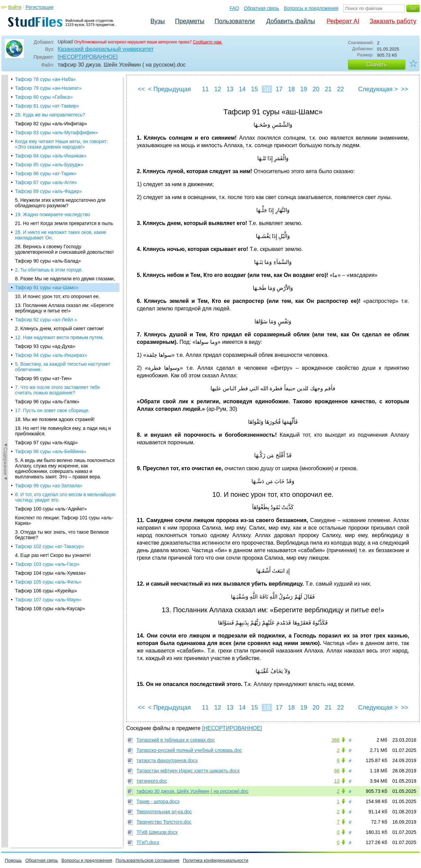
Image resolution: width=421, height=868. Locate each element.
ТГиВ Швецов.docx (157, 832)
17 (279, 89)
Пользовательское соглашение (148, 860)
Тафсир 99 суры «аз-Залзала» (49, 288)
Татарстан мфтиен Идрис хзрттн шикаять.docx (188, 771)
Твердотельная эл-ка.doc (164, 812)
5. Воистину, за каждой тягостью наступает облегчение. (63, 169)
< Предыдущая (170, 89)
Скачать (377, 64)
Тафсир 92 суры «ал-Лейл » (46, 122)
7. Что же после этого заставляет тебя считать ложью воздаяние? (57, 192)
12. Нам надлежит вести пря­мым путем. (59, 139)
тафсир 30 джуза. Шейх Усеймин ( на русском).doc (192, 791)
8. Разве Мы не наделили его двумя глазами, (65, 81)
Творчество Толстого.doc (164, 822)
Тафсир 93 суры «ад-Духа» (45, 148)
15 (255, 89)
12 (218, 89)
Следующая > (378, 89)
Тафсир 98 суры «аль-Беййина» (50, 253)
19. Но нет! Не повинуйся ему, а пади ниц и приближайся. (63, 233)
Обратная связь (262, 8)
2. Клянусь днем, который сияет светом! (59, 130)
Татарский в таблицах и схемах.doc (176, 740)
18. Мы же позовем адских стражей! (55, 221)
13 (230, 89)
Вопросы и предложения (311, 8)
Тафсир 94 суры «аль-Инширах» (51, 157)
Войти (15, 7)
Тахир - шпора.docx (158, 801)
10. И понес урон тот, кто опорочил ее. (57, 98)
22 (340, 89)
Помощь (13, 860)
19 (304, 89)
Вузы (158, 21)
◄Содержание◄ (5, 194)
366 (336, 740)
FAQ (234, 8)
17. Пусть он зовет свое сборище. (52, 212)
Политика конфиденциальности (216, 860)
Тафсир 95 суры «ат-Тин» (43, 180)
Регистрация (40, 7)
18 (291, 89)
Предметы (190, 21)
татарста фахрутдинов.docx (167, 760)
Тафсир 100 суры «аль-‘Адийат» (51, 311)
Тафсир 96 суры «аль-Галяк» (47, 204)
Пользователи (235, 21)
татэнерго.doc (152, 781)
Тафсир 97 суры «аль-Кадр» (46, 244)
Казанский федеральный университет (106, 49)
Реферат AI (343, 21)
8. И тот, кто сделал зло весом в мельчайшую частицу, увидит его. (65, 299)
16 (267, 89)
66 (337, 771)
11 (205, 89)
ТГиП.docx (148, 842)
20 (316, 89)
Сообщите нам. (207, 42)
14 (242, 89)
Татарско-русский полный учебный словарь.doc (189, 750)
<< (141, 89)
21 (328, 89)
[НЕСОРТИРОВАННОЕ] (88, 57)
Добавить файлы (291, 21)
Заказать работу (393, 21)
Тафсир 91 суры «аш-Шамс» (47, 89)
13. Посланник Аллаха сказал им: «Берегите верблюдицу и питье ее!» (64, 110)
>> (404, 89)
